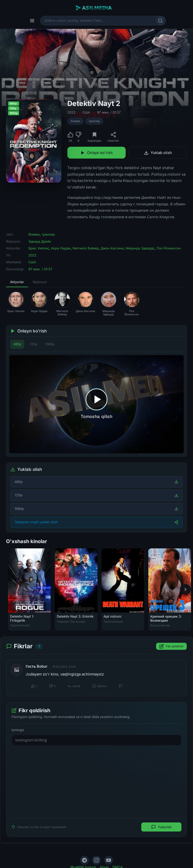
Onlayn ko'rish (96, 153)
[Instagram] (96, 860)
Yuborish (161, 827)
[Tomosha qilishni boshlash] (96, 404)
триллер (94, 121)
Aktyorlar (17, 282)
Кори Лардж (61, 248)
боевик (75, 121)
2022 (71, 112)
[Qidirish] (160, 21)
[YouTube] (109, 860)
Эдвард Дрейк (40, 241)
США (86, 112)
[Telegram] (84, 860)
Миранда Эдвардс (140, 248)
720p (33, 344)
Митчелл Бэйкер (86, 248)
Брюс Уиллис (39, 248)
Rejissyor (40, 282)
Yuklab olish (158, 153)
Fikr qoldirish (171, 647)
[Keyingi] (185, 589)
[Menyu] (32, 21)
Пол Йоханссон (169, 248)
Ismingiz (18, 730)
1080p (50, 344)
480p (17, 344)
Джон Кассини (112, 248)
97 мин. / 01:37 (109, 112)
